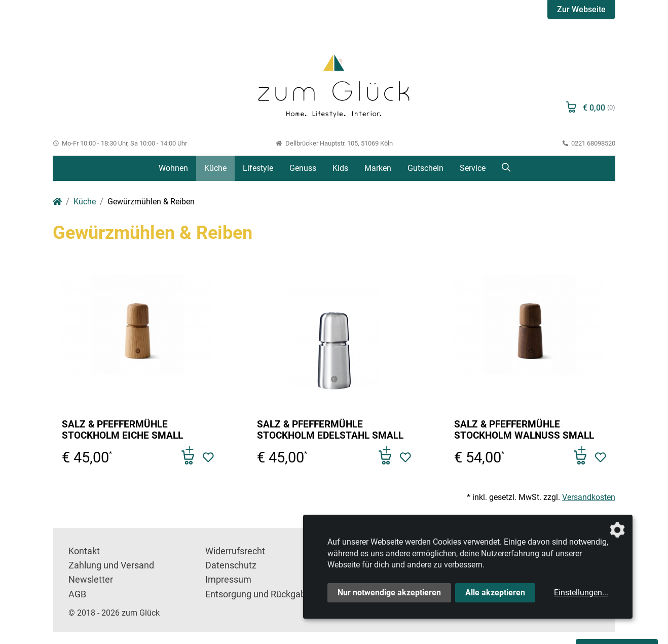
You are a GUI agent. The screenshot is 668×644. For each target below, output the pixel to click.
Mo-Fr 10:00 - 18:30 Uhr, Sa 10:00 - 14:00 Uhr (120, 143)
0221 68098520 (589, 143)
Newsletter (91, 580)
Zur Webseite (581, 9)
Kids (340, 168)
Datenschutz (231, 565)
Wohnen (173, 168)
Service (473, 168)
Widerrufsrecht (235, 551)
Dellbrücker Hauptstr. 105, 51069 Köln (334, 143)
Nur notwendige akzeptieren (389, 593)
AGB (77, 594)
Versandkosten (589, 497)
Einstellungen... (581, 593)
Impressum (228, 580)
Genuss (303, 168)
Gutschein (425, 168)
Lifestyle (258, 168)
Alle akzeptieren (495, 593)
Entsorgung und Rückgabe (258, 594)
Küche (215, 168)
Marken (378, 168)
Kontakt (84, 551)
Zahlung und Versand (111, 565)
